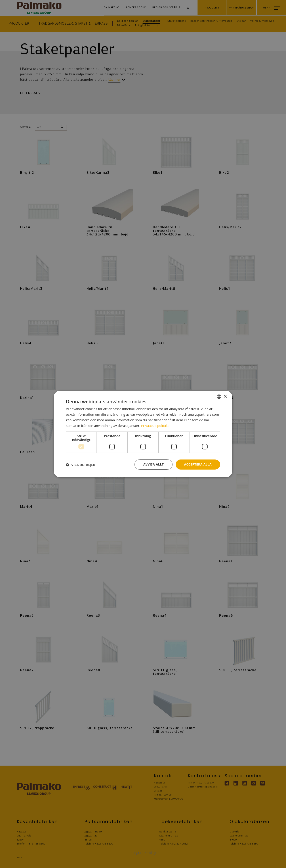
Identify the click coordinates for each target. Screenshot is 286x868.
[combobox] (219, 397)
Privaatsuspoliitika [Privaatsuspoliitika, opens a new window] (155, 426)
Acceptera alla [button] (198, 464)
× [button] (225, 396)
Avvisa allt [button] (153, 464)
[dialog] (143, 434)
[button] (81, 465)
